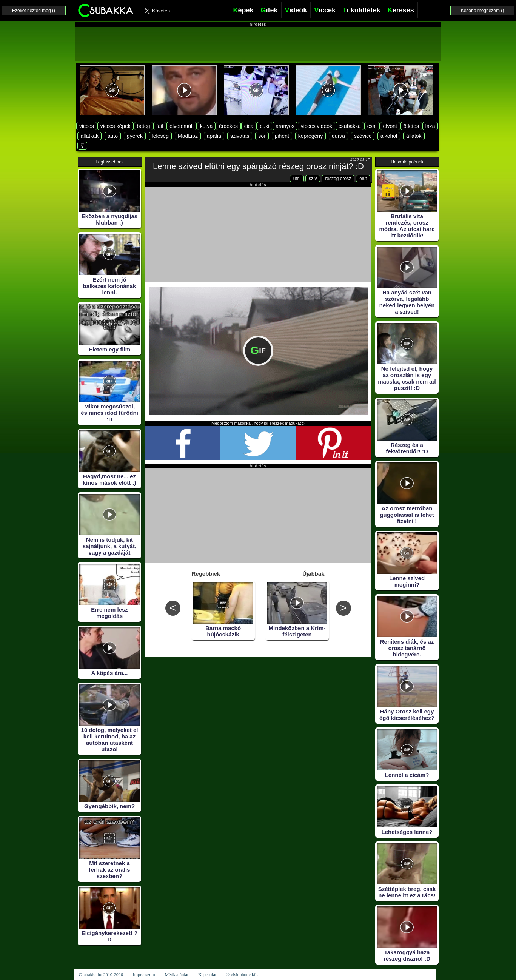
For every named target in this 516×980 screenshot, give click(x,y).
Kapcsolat (207, 975)
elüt (363, 179)
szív (313, 179)
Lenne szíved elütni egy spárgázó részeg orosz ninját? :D (258, 166)
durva (338, 136)
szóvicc (363, 136)
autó (113, 136)
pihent (282, 136)
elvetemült (182, 126)
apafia (214, 136)
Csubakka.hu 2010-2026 (101, 975)
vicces (87, 126)
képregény (310, 136)
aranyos (285, 126)
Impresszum (144, 975)
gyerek (135, 136)
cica (249, 126)
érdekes (228, 126)
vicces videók (317, 126)
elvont (390, 126)
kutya (206, 126)
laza (430, 126)
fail (160, 126)
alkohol (389, 136)
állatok (414, 136)
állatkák (89, 136)
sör (262, 136)
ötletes (411, 126)
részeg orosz (338, 179)
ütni (297, 179)
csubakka (350, 126)
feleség (160, 136)
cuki (264, 126)
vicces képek (116, 126)
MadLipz (188, 136)
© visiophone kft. (242, 975)
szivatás (240, 136)
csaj (372, 126)
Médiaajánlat (176, 975)
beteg (144, 126)
